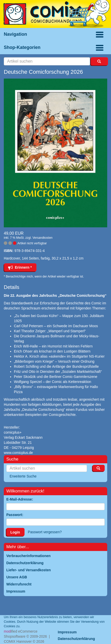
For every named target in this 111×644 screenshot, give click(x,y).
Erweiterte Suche (23, 476)
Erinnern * (20, 267)
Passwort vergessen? (45, 532)
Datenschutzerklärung (76, 639)
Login (15, 532)
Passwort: (15, 515)
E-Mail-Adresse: (20, 499)
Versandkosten (42, 238)
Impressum (67, 632)
